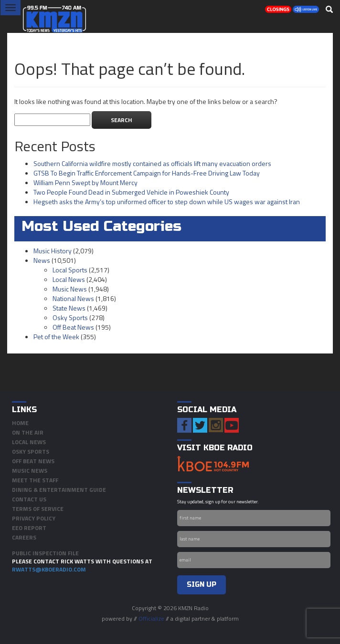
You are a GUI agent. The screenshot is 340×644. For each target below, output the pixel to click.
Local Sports (70, 270)
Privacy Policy (34, 518)
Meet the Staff (35, 480)
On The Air (28, 432)
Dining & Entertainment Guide (59, 490)
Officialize (151, 618)
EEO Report (29, 528)
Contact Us (29, 499)
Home (20, 423)
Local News (69, 279)
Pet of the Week (56, 337)
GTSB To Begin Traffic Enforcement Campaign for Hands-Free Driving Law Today (147, 173)
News (42, 260)
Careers (24, 537)
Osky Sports (70, 317)
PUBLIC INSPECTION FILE (45, 553)
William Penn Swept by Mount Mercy (85, 182)
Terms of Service (38, 509)
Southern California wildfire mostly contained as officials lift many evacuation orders (152, 163)
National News (73, 298)
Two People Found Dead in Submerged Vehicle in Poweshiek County (131, 192)
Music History (53, 251)
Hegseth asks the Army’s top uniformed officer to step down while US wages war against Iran (167, 202)
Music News (70, 289)
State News (69, 308)
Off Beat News (73, 327)
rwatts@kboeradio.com (49, 569)
